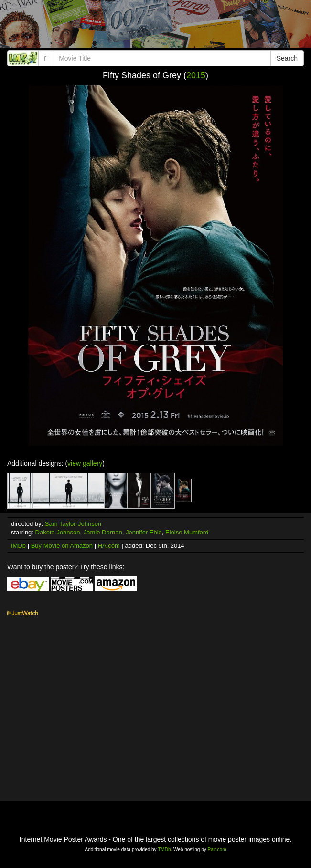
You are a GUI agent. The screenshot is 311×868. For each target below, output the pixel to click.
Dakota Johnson (58, 532)
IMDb (18, 546)
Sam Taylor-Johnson (73, 524)
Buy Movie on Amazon (62, 546)
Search (287, 58)
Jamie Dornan (103, 532)
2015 (196, 75)
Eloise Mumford (187, 532)
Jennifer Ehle (144, 532)
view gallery (85, 463)
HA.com (109, 546)
